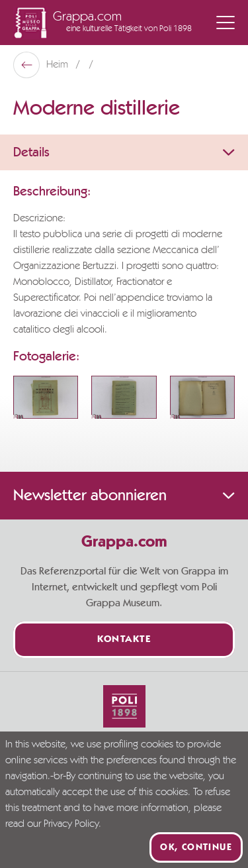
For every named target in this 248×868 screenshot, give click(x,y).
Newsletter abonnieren (124, 496)
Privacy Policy (71, 824)
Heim (59, 65)
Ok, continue (196, 847)
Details (124, 152)
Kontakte (124, 640)
